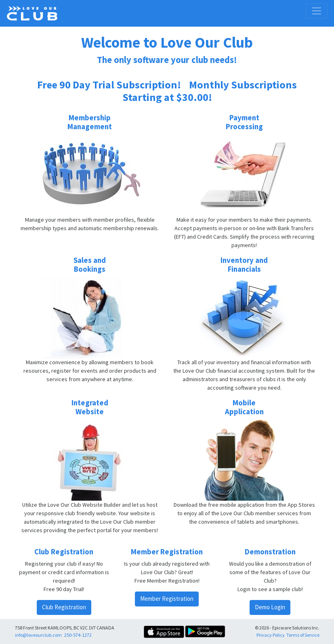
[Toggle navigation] (317, 11)
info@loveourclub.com (38, 635)
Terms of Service (303, 635)
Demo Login (270, 607)
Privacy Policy (271, 635)
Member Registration (167, 599)
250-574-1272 (78, 635)
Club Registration (64, 607)
